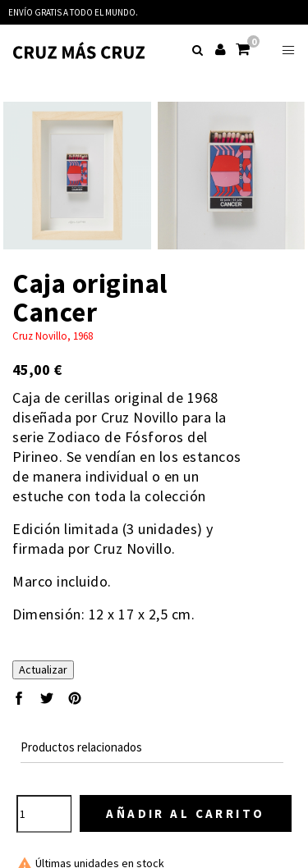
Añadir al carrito (185, 813)
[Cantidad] (44, 814)
